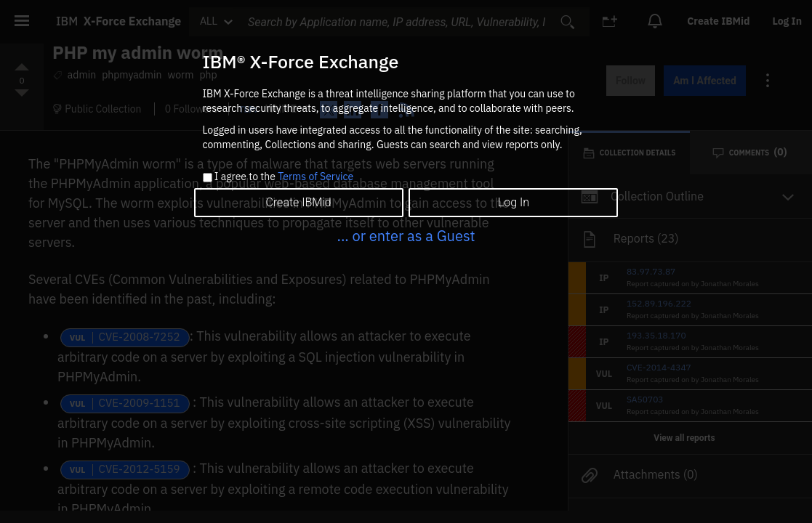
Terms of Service (315, 177)
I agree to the (284, 177)
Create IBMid (298, 202)
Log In (514, 202)
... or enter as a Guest (406, 236)
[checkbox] (208, 178)
